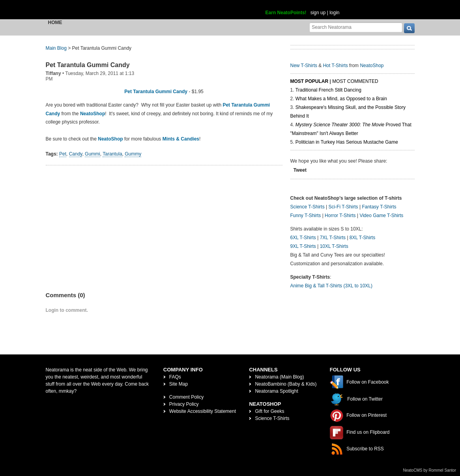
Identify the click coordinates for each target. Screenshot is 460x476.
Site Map (179, 384)
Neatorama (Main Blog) (279, 377)
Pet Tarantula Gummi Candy (88, 65)
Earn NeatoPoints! (286, 13)
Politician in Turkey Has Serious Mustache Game (347, 142)
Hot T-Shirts (336, 66)
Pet (63, 154)
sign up (318, 13)
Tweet (300, 170)
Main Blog (56, 48)
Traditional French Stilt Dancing (328, 90)
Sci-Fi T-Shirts (343, 207)
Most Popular (309, 81)
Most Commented (355, 81)
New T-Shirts (304, 66)
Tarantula (112, 154)
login (334, 13)
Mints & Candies (181, 139)
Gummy (133, 154)
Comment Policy (186, 397)
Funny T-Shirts (306, 216)
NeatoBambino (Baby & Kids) (286, 384)
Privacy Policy (184, 404)
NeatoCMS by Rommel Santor (430, 470)
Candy (76, 154)
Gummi (93, 154)
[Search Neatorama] (356, 27)
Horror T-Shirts (340, 216)
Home (55, 22)
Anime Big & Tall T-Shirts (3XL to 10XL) (332, 286)
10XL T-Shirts (334, 246)
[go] (409, 28)
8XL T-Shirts (362, 238)
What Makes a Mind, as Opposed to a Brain (341, 99)
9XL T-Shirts (303, 246)
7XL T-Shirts (333, 238)
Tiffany (53, 73)
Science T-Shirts (308, 207)
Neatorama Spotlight (276, 391)
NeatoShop (93, 114)
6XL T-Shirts (303, 238)
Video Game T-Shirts (381, 216)
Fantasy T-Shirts (379, 207)
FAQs (175, 377)
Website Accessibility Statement (203, 411)
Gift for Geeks (269, 411)
